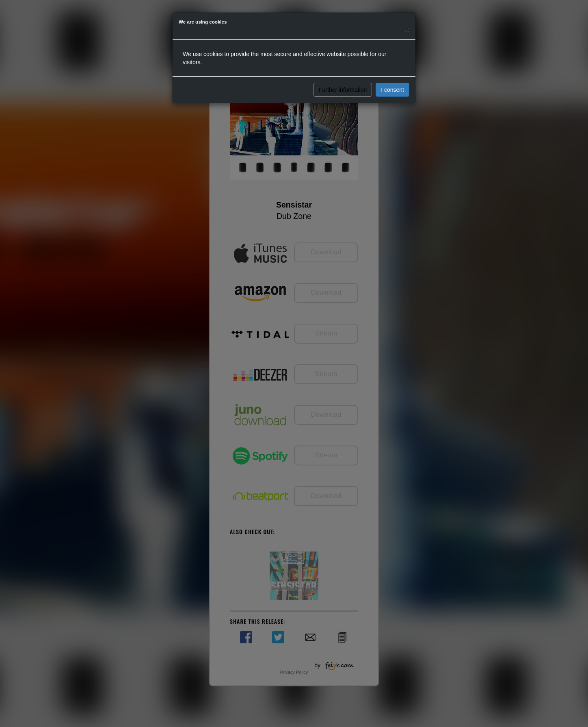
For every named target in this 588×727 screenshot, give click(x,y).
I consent (392, 90)
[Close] (407, 29)
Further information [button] (343, 90)
